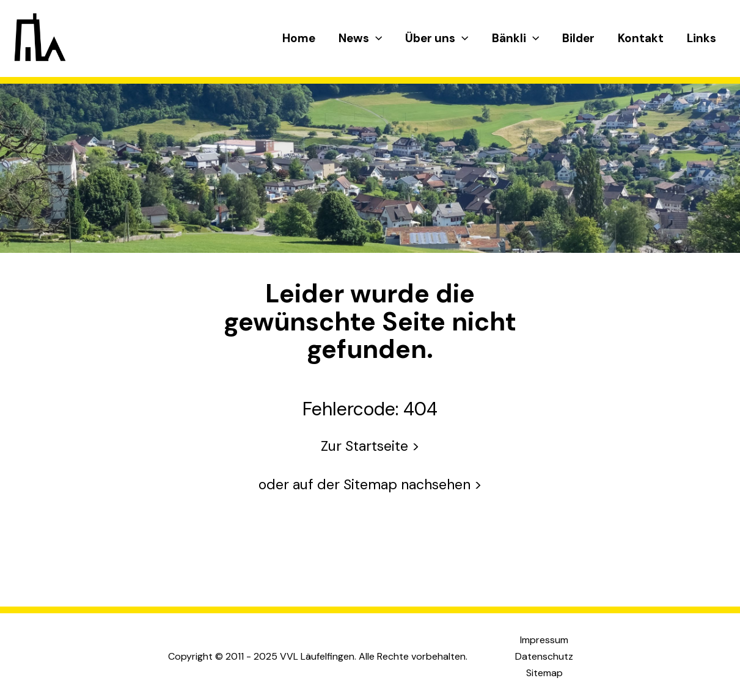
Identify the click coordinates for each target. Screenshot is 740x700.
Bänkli (515, 39)
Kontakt (641, 38)
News (360, 39)
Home (299, 38)
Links (702, 38)
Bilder (578, 38)
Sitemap (544, 673)
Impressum (544, 640)
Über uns (437, 39)
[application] (375, 39)
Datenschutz (544, 656)
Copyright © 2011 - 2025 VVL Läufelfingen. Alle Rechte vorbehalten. (318, 656)
